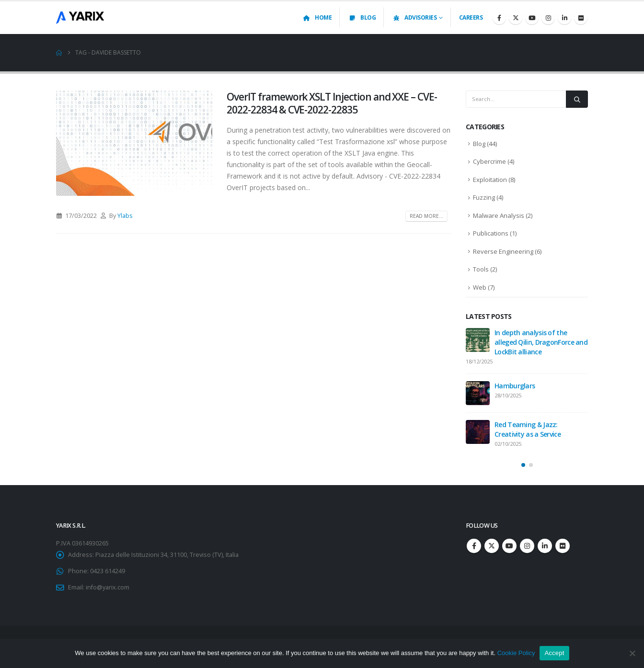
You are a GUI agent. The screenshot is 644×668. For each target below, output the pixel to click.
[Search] (577, 99)
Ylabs (125, 216)
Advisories (414, 17)
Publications (491, 233)
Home (317, 17)
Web (480, 287)
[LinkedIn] (564, 18)
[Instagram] (548, 18)
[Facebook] (499, 18)
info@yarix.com (108, 587)
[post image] (134, 143)
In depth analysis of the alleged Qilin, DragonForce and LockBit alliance (541, 342)
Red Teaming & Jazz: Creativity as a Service (528, 429)
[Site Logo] (80, 17)
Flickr (563, 546)
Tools (481, 269)
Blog (362, 17)
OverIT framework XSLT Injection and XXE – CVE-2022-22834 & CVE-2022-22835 (332, 103)
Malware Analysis (499, 215)
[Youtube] (532, 18)
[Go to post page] (478, 340)
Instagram (527, 546)
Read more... (426, 216)
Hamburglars (515, 386)
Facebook (474, 546)
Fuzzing (484, 197)
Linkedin (545, 546)
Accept (554, 653)
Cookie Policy (516, 653)
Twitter (492, 546)
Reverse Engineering (503, 251)
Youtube (509, 546)
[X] (516, 18)
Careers (471, 17)
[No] (632, 653)
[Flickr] (581, 18)
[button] (523, 465)
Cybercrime (489, 161)
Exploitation (490, 180)
